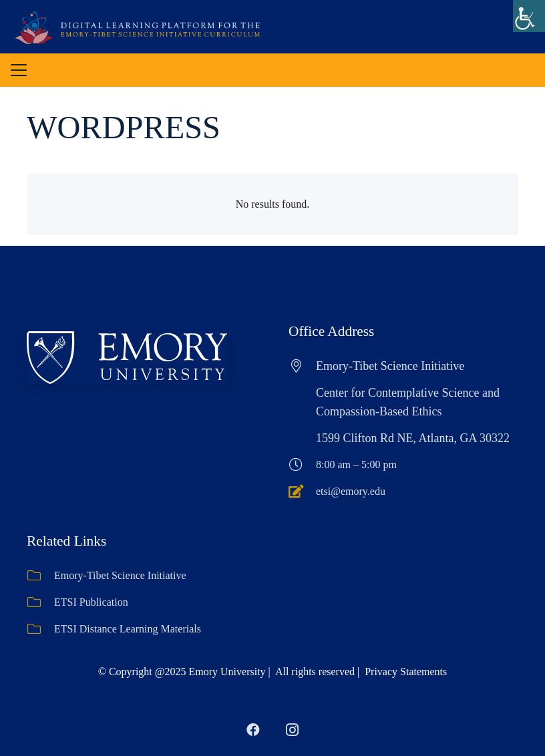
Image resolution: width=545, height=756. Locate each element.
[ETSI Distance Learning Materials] (40, 629)
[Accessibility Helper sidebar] (529, 16)
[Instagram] (292, 730)
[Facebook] (253, 730)
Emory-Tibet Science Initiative (120, 575)
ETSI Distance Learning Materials (128, 629)
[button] (19, 70)
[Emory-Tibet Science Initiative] (40, 576)
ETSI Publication (91, 602)
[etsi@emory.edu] (302, 492)
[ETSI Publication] (40, 602)
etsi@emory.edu (351, 491)
